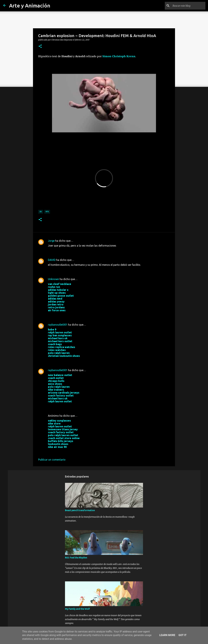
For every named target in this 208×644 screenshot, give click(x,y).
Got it (182, 635)
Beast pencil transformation (80, 510)
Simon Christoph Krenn (119, 56)
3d (41, 212)
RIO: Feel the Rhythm (76, 558)
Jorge (51, 241)
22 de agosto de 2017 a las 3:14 (67, 315)
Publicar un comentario (52, 460)
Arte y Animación (30, 6)
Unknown (53, 279)
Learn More (167, 635)
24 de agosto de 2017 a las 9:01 (67, 361)
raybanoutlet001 (58, 325)
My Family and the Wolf (77, 609)
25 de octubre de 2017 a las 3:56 (67, 406)
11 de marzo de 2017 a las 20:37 (67, 250)
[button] (40, 46)
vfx (47, 212)
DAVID (52, 260)
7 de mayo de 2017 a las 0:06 (65, 270)
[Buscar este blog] (188, 6)
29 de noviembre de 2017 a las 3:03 (69, 452)
